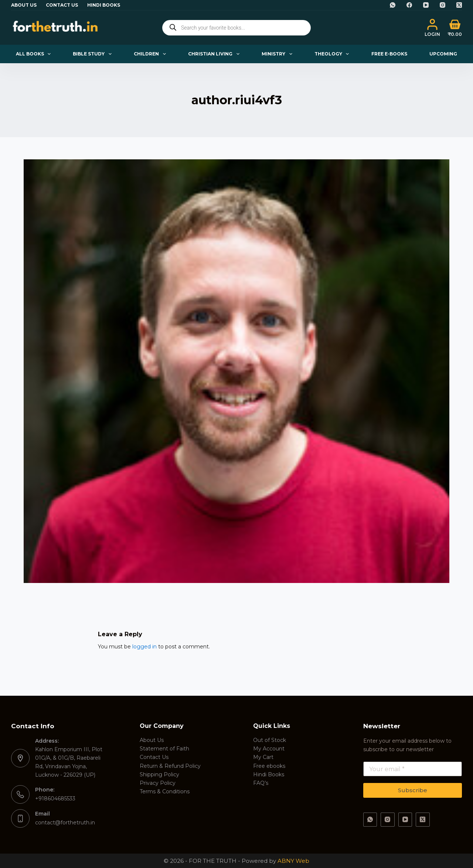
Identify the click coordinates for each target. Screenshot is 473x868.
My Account (269, 749)
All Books (35, 54)
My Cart (263, 757)
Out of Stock (270, 740)
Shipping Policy (159, 774)
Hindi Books (104, 5)
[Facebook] (409, 5)
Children (151, 54)
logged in (144, 647)
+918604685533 (55, 799)
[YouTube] (426, 5)
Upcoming (443, 54)
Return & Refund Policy (170, 766)
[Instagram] (443, 5)
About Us (24, 5)
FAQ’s (261, 783)
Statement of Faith (164, 749)
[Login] (432, 28)
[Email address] (413, 769)
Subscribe (413, 790)
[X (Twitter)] (459, 5)
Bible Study (93, 54)
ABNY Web (293, 861)
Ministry (278, 54)
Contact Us (62, 5)
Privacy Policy (158, 783)
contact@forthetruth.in (65, 823)
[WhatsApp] (393, 5)
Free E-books (389, 54)
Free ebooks (269, 766)
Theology (333, 54)
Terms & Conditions (165, 791)
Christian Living (215, 54)
